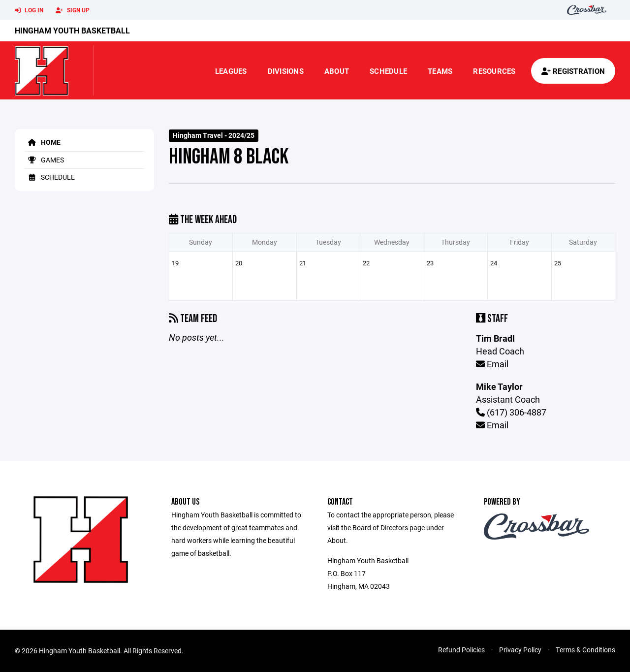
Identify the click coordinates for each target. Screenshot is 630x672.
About (337, 71)
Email (492, 364)
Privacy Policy (520, 650)
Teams (440, 71)
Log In (29, 10)
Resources (494, 71)
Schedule (388, 71)
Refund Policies (461, 650)
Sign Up (73, 10)
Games (44, 160)
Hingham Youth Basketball (72, 30)
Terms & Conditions (585, 650)
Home (43, 142)
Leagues (231, 71)
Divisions (286, 71)
